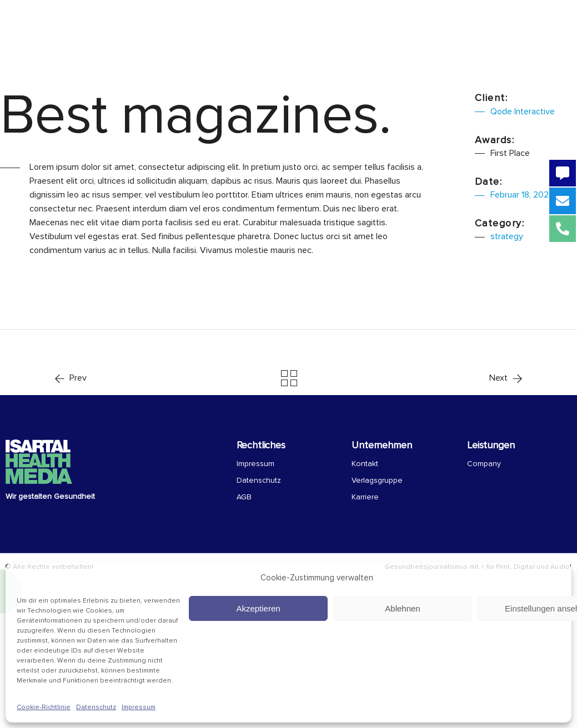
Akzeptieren (258, 608)
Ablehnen (402, 608)
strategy (507, 236)
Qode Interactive (523, 112)
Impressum (139, 707)
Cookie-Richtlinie (44, 707)
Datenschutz (96, 707)
